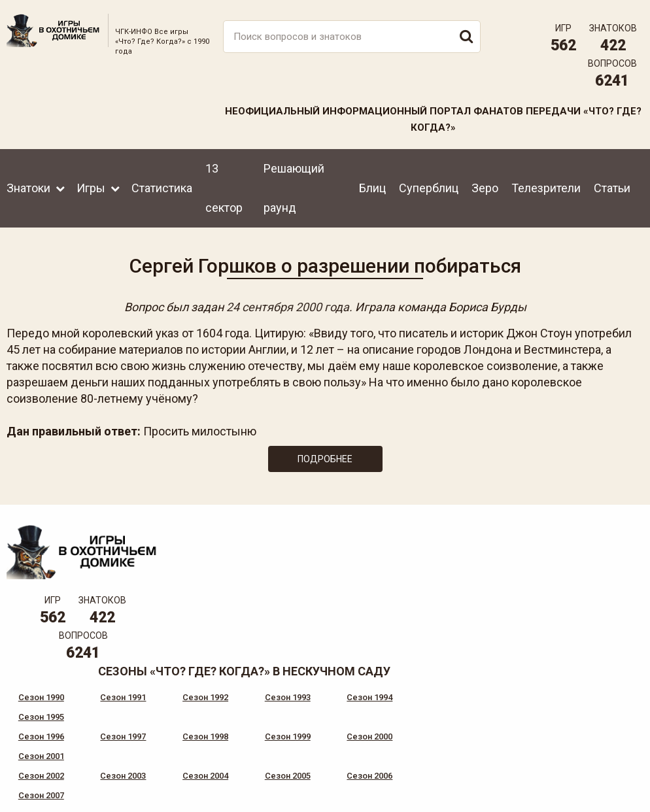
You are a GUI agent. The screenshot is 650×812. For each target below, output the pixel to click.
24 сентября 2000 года (288, 307)
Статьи (612, 187)
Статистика (162, 187)
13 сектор (224, 187)
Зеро (485, 187)
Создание (597, 776)
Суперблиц (429, 187)
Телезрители (546, 187)
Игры (91, 187)
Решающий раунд (294, 187)
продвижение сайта (613, 784)
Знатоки (28, 187)
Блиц (372, 187)
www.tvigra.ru (421, 732)
